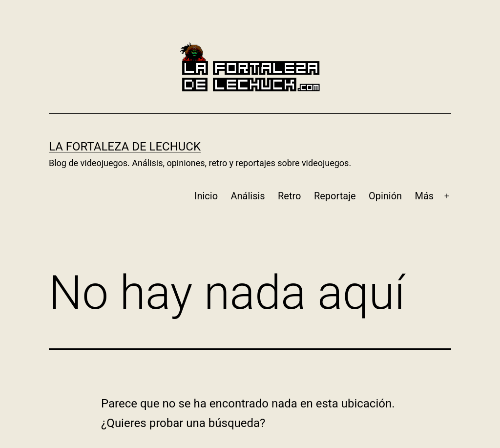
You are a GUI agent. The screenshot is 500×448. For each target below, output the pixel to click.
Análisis (248, 196)
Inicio (206, 196)
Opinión (385, 196)
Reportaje (335, 196)
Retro (289, 196)
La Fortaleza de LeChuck (125, 147)
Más (425, 196)
